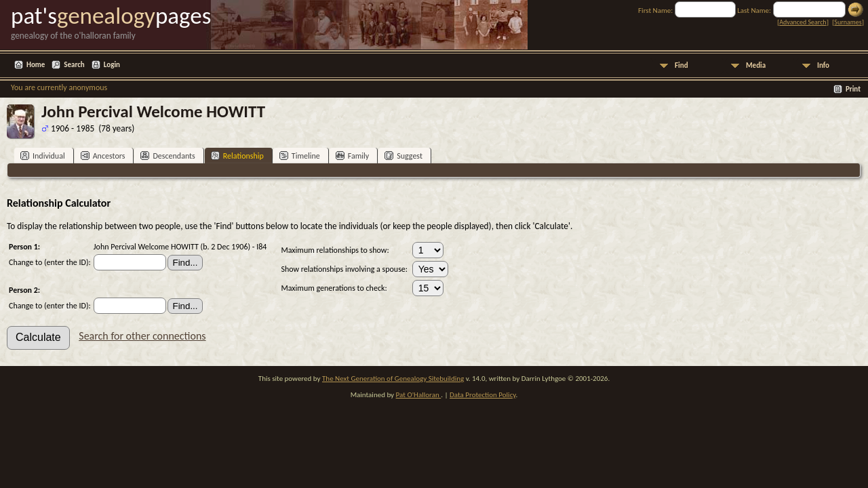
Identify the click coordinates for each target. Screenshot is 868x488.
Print (853, 89)
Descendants (167, 156)
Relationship (237, 156)
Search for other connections (142, 336)
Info (823, 65)
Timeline (300, 156)
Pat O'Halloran (419, 395)
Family (352, 156)
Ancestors (103, 156)
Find (682, 65)
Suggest (403, 156)
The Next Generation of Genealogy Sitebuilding (393, 379)
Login (112, 65)
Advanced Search (803, 22)
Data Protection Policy (483, 395)
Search (74, 65)
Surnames (848, 22)
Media (756, 65)
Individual (43, 156)
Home (36, 65)
